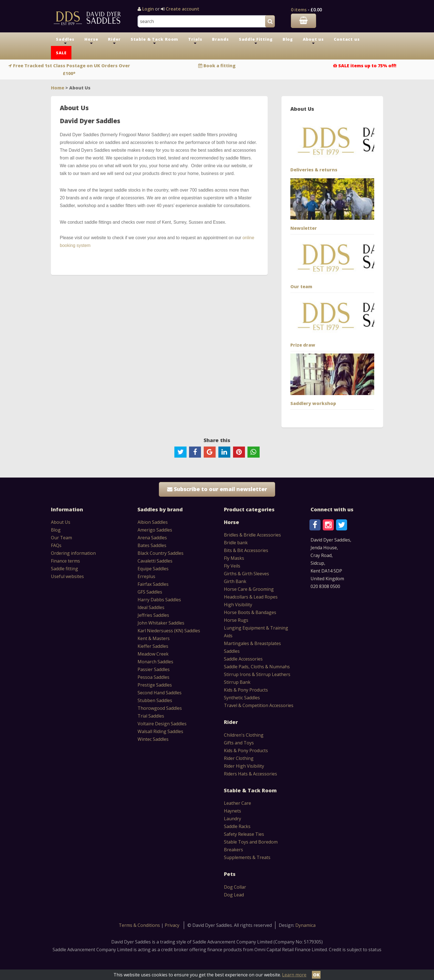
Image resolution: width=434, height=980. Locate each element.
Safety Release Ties (244, 834)
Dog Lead (234, 895)
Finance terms (65, 561)
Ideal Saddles (151, 607)
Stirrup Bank (237, 682)
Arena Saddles (152, 538)
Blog (288, 39)
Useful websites (67, 576)
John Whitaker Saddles (161, 623)
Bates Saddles (152, 545)
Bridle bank (236, 543)
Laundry (232, 819)
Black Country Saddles (161, 553)
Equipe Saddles (153, 569)
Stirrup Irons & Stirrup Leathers (257, 674)
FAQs (56, 545)
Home (58, 88)
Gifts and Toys (239, 743)
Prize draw (303, 345)
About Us (61, 522)
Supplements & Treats (247, 857)
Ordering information (73, 553)
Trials (195, 41)
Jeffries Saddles (153, 615)
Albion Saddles (153, 522)
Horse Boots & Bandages (250, 612)
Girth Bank (235, 581)
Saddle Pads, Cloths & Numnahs (257, 667)
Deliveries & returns (314, 170)
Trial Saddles (151, 716)
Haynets (232, 811)
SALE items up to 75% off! (367, 66)
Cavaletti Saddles (155, 561)
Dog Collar (235, 887)
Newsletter (304, 228)
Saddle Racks (237, 826)
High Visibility (238, 605)
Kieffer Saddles (153, 646)
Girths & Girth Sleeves (246, 574)
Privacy (172, 925)
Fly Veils (232, 566)
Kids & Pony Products (246, 690)
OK (316, 975)
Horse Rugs (236, 620)
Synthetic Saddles (242, 698)
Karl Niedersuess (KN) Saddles (169, 631)
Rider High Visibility (244, 766)
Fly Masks (234, 558)
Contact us (347, 39)
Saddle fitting (64, 569)
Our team (301, 287)
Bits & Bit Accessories (246, 550)
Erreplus (146, 576)
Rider (114, 41)
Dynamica (305, 925)
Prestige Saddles (155, 685)
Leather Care (237, 803)
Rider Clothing (239, 758)
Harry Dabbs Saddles (159, 600)
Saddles (65, 41)
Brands (220, 39)
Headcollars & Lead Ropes (251, 597)
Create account (182, 9)
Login (148, 9)
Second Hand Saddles (160, 693)
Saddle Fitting (256, 41)
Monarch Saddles (155, 662)
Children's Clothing (244, 735)
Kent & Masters (154, 638)
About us (313, 41)
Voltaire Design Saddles (162, 724)
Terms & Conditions (140, 925)
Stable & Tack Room (155, 41)
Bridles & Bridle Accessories (252, 535)
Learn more (294, 975)
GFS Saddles (150, 592)
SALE (61, 53)
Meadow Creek (153, 654)
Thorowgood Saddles (160, 708)
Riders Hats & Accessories (250, 774)
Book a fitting (219, 66)
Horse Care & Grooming (249, 589)
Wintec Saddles (153, 739)
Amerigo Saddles (155, 530)
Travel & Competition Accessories (259, 705)
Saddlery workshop (313, 403)
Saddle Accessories (243, 659)
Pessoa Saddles (153, 677)
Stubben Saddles (155, 700)
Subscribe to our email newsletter (217, 489)
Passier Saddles (154, 669)
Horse (91, 41)
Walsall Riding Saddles (160, 731)
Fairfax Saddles (153, 584)
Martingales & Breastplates (252, 643)
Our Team (61, 538)
